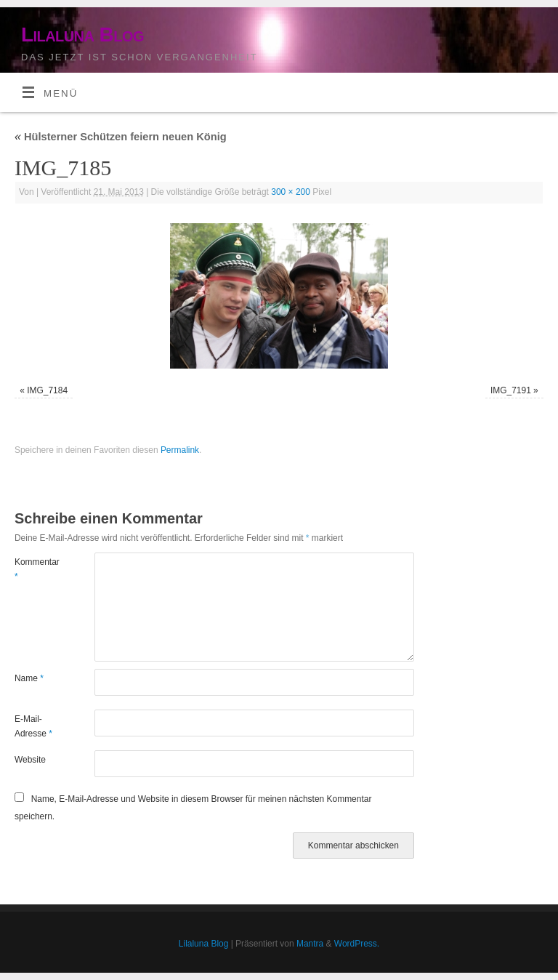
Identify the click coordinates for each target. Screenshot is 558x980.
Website (30, 760)
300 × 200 (291, 192)
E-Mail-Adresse (33, 726)
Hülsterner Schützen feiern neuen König (121, 137)
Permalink (180, 450)
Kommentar (35, 569)
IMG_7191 (511, 390)
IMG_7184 (47, 390)
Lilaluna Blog (82, 35)
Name (29, 678)
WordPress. (357, 944)
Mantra (310, 944)
